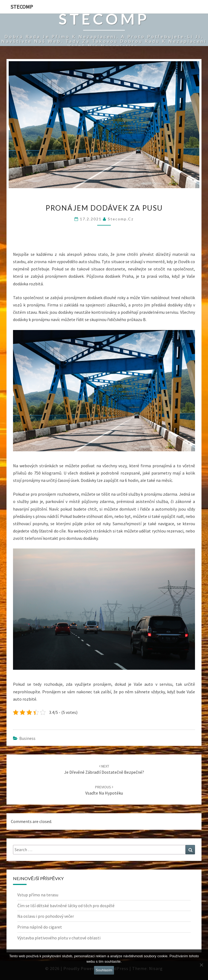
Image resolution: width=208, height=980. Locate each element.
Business (27, 738)
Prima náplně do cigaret (40, 927)
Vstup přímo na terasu (38, 895)
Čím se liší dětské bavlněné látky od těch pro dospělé (66, 906)
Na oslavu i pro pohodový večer (46, 916)
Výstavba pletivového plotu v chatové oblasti (59, 938)
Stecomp (22, 7)
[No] (201, 965)
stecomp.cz (121, 219)
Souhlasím (104, 970)
